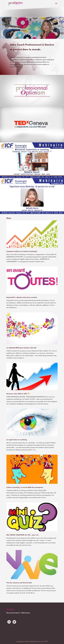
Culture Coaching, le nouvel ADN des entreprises (25, 487)
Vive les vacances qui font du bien (19, 583)
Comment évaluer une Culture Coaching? (22, 251)
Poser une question (32, 28)
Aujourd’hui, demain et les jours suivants (22, 297)
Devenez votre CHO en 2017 (18, 394)
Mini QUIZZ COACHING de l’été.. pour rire (22, 535)
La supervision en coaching (17, 440)
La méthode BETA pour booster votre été (21, 348)
